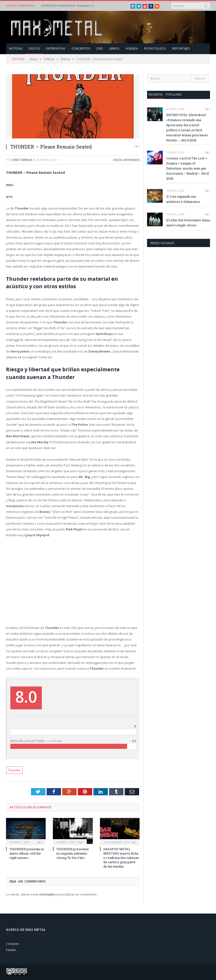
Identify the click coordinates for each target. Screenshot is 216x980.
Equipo (11, 950)
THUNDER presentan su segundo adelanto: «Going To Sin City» (72, 853)
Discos (34, 48)
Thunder (14, 770)
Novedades (132, 160)
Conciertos (81, 48)
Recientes (156, 95)
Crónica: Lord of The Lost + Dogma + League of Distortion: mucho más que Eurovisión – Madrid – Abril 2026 (188, 168)
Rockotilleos (155, 48)
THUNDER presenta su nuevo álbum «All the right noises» (27, 853)
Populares (174, 95)
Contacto (12, 944)
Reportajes (181, 48)
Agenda (132, 48)
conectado (47, 894)
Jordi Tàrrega (22, 160)
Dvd (100, 48)
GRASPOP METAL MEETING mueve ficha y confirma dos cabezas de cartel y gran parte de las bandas (121, 858)
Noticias (16, 48)
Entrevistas (56, 48)
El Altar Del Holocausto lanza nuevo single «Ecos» (188, 223)
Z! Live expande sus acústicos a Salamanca (183, 199)
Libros (114, 48)
